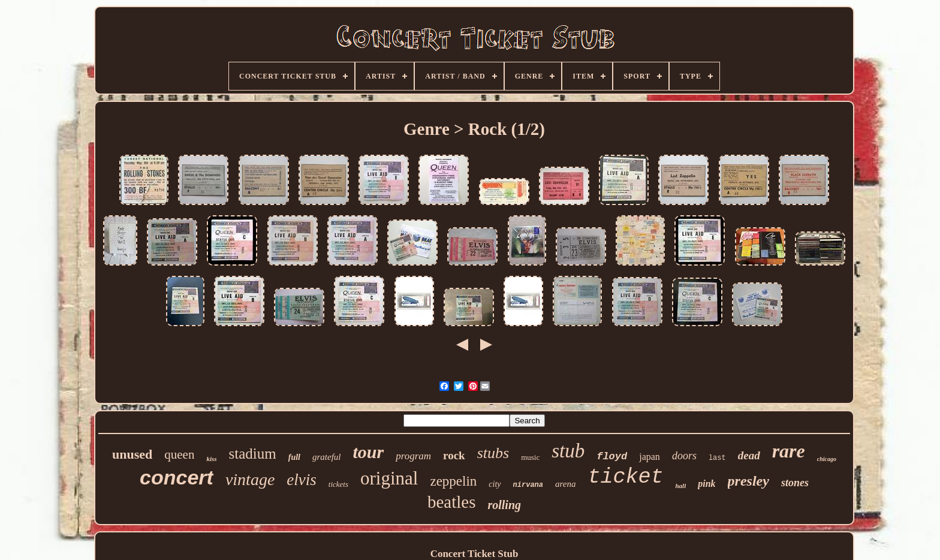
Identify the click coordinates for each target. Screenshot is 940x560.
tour (368, 452)
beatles (452, 502)
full (294, 457)
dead (749, 455)
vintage (250, 479)
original (389, 478)
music (530, 457)
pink (706, 484)
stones (795, 483)
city (495, 484)
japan (650, 457)
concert (177, 477)
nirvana (528, 485)
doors (684, 456)
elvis (301, 480)
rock (454, 455)
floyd (612, 457)
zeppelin (453, 481)
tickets (338, 484)
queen (179, 454)
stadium (253, 454)
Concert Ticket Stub (474, 554)
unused (132, 454)
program (413, 456)
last (717, 458)
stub (568, 451)
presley (748, 481)
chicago (827, 459)
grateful (327, 457)
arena (565, 484)
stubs (493, 453)
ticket (625, 477)
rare (789, 451)
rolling (504, 505)
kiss (211, 459)
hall (680, 486)
